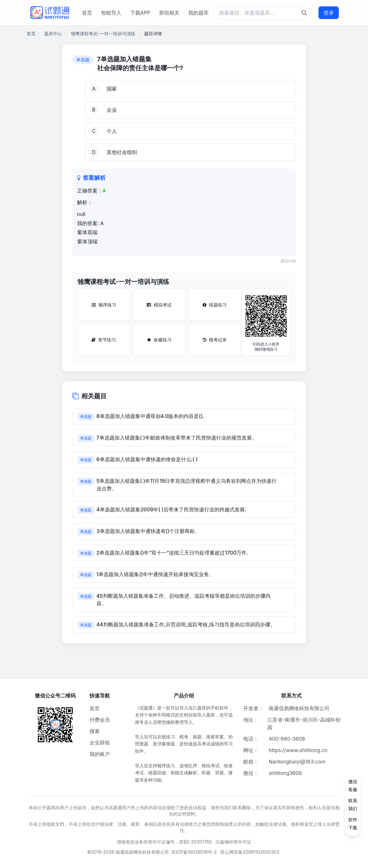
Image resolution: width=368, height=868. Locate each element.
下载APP (140, 13)
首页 (87, 13)
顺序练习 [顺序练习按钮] (104, 305)
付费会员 (100, 720)
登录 (329, 13)
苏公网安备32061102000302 (250, 852)
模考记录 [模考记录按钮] (215, 340)
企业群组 (100, 743)
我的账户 (100, 754)
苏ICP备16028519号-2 (194, 852)
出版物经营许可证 (233, 842)
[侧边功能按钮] (353, 804)
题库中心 (53, 34)
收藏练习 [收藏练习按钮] (159, 340)
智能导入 (111, 13)
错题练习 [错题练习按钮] (215, 305)
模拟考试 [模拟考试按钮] (159, 305)
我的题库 (198, 13)
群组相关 (169, 13)
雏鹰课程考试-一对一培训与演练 (103, 34)
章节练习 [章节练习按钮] (104, 340)
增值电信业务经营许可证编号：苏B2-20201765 (164, 842)
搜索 (95, 731)
